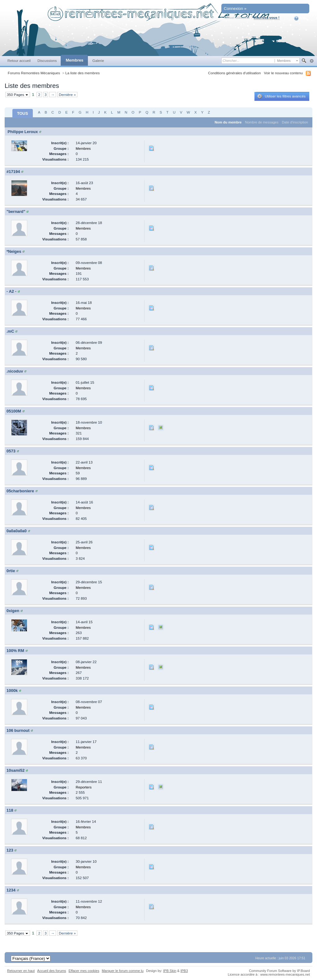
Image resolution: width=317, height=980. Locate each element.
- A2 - (11, 291)
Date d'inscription (295, 122)
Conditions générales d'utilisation (234, 73)
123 (10, 850)
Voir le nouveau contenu (283, 73)
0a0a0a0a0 (17, 531)
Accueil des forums (52, 971)
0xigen (13, 611)
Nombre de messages (262, 122)
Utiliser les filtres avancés (281, 96)
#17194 (13, 172)
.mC (10, 331)
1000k (12, 691)
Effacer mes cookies (84, 971)
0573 (11, 451)
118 (10, 810)
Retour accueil (19, 60)
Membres (74, 60)
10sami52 (16, 770)
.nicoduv (15, 371)
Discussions (47, 60)
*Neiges (14, 251)
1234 (11, 890)
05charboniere (20, 491)
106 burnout (18, 730)
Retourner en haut (21, 971)
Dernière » (67, 95)
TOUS (23, 113)
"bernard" (16, 212)
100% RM (15, 651)
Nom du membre (228, 122)
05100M (14, 411)
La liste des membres (83, 73)
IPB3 (184, 971)
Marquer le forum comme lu (123, 971)
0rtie (11, 571)
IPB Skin (170, 971)
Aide (300, 18)
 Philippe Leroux (22, 132)
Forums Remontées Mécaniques (34, 73)
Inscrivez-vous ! (267, 18)
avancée (312, 61)
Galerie (98, 60)
